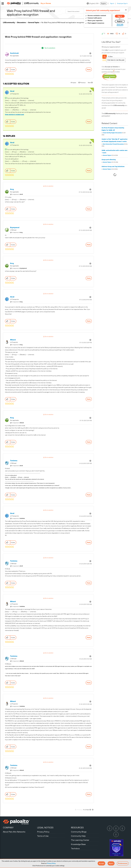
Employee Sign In (122, 3)
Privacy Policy (51, 863)
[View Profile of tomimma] (14, 461)
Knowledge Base (78, 844)
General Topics (34, 22)
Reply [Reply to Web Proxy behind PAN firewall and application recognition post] (89, 69)
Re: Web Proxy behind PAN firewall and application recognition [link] (63, 22)
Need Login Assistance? (119, 25)
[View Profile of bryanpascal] (15, 228)
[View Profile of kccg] (12, 189)
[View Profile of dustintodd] (14, 53)
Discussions (21, 22)
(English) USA (93, 3)
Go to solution (50, 48)
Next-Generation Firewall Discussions (113, 144)
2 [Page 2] (85, 810)
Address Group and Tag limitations (113, 166)
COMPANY (8, 828)
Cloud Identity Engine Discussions (112, 133)
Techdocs (75, 848)
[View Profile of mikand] (13, 340)
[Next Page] (90, 810)
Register (104, 3)
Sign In (112, 3)
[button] (101, 863)
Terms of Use (43, 836)
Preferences (123, 863)
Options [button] (90, 53)
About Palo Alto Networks (14, 832)
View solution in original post (14, 115)
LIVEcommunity (9, 22)
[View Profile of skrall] (12, 91)
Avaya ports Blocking (109, 160)
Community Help (78, 836)
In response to (17, 194)
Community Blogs (79, 832)
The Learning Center (80, 840)
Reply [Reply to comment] (89, 122)
